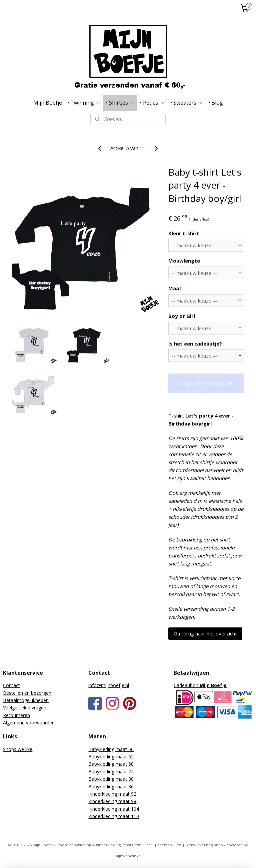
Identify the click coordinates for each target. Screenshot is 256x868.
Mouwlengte (184, 261)
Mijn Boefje (48, 103)
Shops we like (18, 749)
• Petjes (152, 103)
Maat (175, 288)
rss (179, 845)
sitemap (165, 845)
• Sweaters (187, 103)
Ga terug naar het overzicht (205, 633)
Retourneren (16, 715)
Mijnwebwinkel (128, 856)
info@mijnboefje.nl (109, 685)
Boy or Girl (182, 316)
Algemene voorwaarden (29, 723)
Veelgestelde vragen (25, 708)
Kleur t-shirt (184, 233)
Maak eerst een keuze (206, 383)
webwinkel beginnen (204, 845)
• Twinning (84, 103)
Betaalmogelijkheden (26, 700)
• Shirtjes (120, 103)
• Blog (216, 103)
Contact (11, 685)
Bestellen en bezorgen (27, 693)
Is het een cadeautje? (195, 343)
